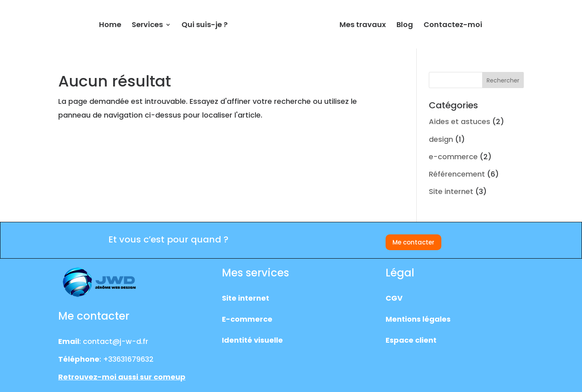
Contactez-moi (453, 26)
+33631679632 (128, 359)
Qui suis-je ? (205, 26)
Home (110, 26)
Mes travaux (363, 26)
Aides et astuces (460, 121)
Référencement (457, 174)
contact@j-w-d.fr (116, 341)
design (441, 139)
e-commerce (453, 157)
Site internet (451, 191)
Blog (405, 26)
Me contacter (413, 242)
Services (147, 26)
